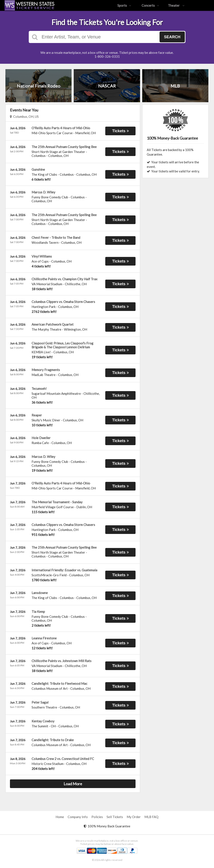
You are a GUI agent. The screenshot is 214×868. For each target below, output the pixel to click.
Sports (124, 5)
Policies (97, 817)
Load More (73, 784)
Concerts (150, 5)
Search (172, 37)
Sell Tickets (115, 817)
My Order (134, 817)
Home (60, 817)
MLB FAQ (151, 817)
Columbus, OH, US (24, 116)
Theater (176, 5)
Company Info (78, 817)
